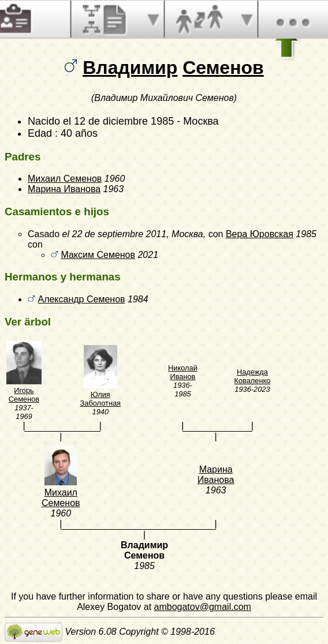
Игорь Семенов (24, 395)
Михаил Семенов (65, 179)
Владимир (130, 68)
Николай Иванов (183, 372)
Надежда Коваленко (252, 376)
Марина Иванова (64, 189)
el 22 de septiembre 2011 (115, 234)
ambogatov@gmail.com (203, 607)
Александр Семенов (81, 299)
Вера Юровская (260, 234)
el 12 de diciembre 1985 (118, 121)
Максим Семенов (98, 255)
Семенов (223, 68)
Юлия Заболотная (100, 399)
